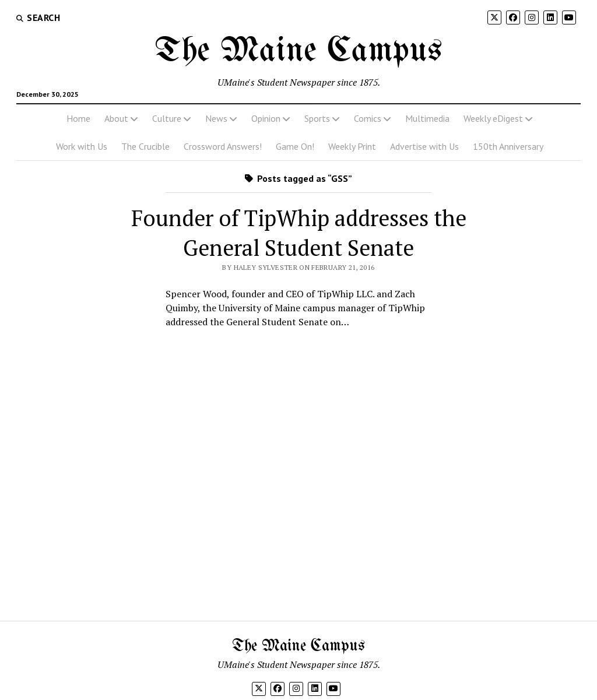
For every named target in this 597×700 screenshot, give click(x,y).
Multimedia (427, 118)
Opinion (266, 118)
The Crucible (145, 146)
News (216, 118)
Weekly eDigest (493, 118)
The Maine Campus (298, 51)
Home (78, 118)
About (116, 118)
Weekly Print (352, 146)
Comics (368, 118)
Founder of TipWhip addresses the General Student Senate (299, 233)
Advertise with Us (424, 146)
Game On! (295, 146)
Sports (317, 118)
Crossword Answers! (223, 146)
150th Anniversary (508, 146)
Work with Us (82, 146)
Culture (167, 118)
